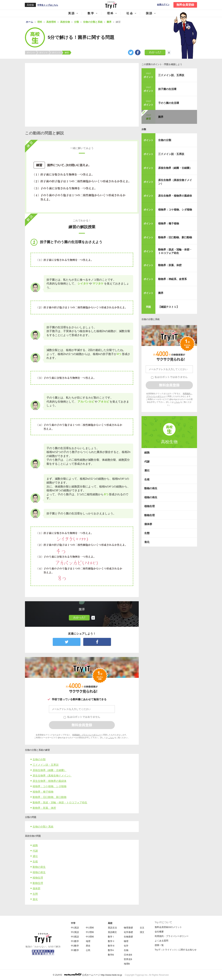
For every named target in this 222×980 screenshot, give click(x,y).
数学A (111, 950)
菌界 (161, 117)
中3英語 (75, 937)
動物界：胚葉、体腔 (44, 808)
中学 (73, 923)
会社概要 (159, 932)
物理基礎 (128, 928)
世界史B (128, 959)
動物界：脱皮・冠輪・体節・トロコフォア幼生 (60, 802)
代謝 (35, 851)
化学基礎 (128, 932)
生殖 (35, 861)
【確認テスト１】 (169, 307)
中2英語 (75, 932)
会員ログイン (163, 5)
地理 (88, 941)
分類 (144, 129)
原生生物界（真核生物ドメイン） (52, 776)
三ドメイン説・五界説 (46, 765)
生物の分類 (39, 759)
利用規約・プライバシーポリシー (87, 735)
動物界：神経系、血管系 (172, 279)
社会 (130, 13)
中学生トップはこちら (48, 5)
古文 (142, 928)
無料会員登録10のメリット (168, 927)
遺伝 (35, 856)
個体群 (37, 888)
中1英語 (75, 928)
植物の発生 (39, 872)
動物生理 (38, 883)
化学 (126, 946)
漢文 (142, 932)
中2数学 (75, 946)
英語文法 (112, 928)
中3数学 (75, 950)
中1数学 (75, 941)
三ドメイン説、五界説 (171, 75)
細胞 (35, 845)
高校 (110, 923)
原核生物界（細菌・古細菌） (50, 770)
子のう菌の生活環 (169, 103)
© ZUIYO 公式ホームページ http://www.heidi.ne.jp (87, 975)
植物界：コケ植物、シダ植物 (50, 786)
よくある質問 (161, 941)
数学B (111, 955)
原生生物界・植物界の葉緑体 (50, 781)
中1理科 (90, 928)
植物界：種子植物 (43, 792)
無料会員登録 (185, 5)
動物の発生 (39, 867)
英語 (72, 13)
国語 (149, 13)
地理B (127, 964)
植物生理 (38, 878)
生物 (126, 950)
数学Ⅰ (111, 937)
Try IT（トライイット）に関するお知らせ (176, 950)
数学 (91, 13)
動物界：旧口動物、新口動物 (50, 797)
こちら (111, 738)
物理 (126, 941)
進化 (35, 899)
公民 (88, 950)
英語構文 (112, 932)
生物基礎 (128, 937)
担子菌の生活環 (167, 89)
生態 (35, 894)
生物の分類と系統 (43, 827)
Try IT (111, 5)
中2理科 (90, 932)
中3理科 (90, 937)
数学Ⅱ (111, 941)
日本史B (128, 955)
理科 (110, 13)
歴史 (88, 946)
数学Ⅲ (111, 946)
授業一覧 (159, 945)
